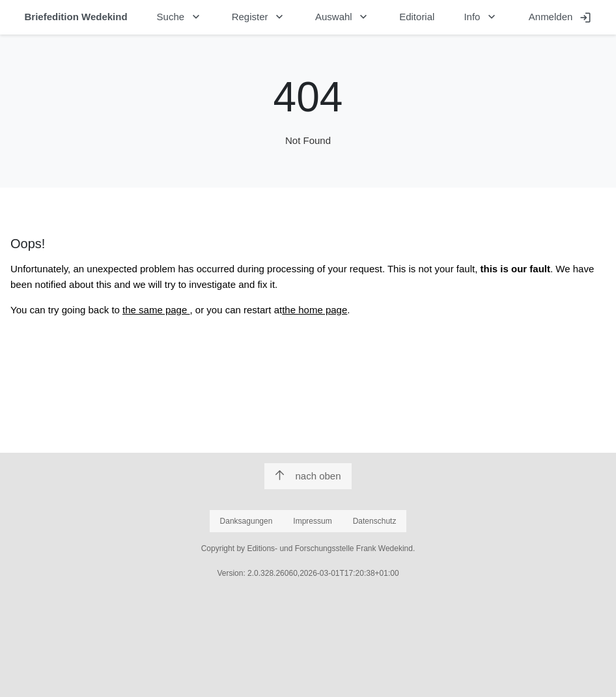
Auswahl (343, 17)
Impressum (312, 521)
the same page (156, 310)
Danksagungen (246, 521)
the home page (315, 310)
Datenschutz (375, 521)
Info (481, 17)
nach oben (308, 476)
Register (259, 17)
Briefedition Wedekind (76, 17)
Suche (180, 17)
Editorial (417, 17)
